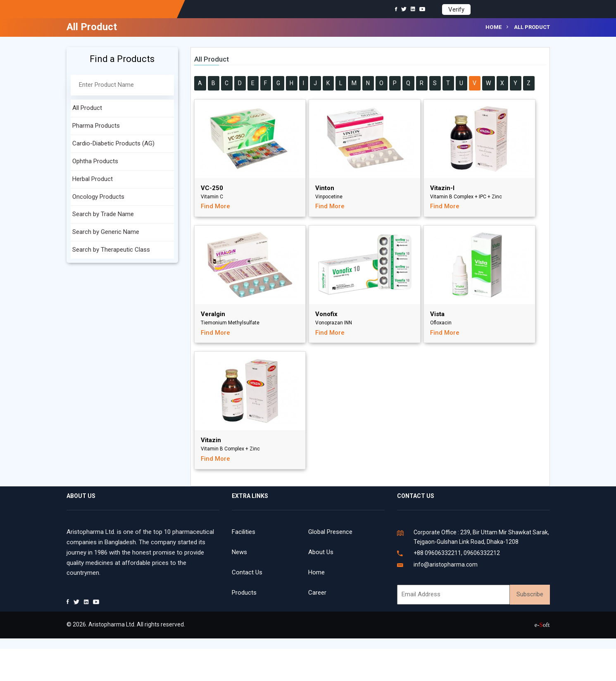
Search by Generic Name (106, 232)
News (239, 552)
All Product (87, 108)
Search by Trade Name (103, 214)
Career (317, 593)
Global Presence (330, 532)
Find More (215, 206)
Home (494, 27)
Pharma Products (96, 126)
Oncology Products (98, 197)
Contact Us (247, 572)
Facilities (244, 532)
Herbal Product (93, 179)
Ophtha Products (95, 161)
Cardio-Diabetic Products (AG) (113, 143)
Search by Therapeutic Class (111, 250)
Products (244, 593)
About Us (321, 552)
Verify (456, 10)
